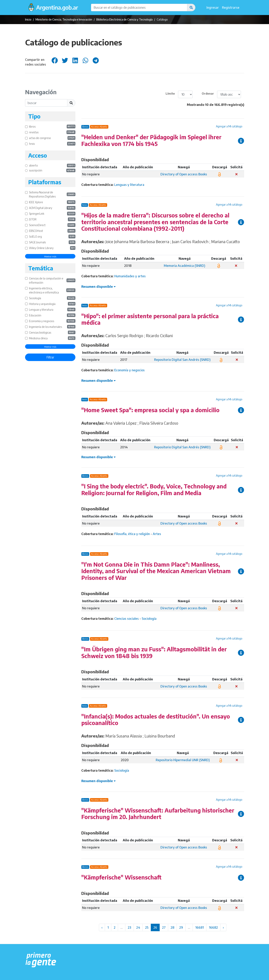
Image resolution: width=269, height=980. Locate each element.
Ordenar (208, 94)
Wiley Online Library (52, 248)
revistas (52, 132)
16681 (200, 927)
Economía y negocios (52, 321)
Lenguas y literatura (52, 310)
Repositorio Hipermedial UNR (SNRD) (183, 760)
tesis (52, 144)
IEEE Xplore (52, 202)
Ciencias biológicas (52, 332)
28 (172, 927)
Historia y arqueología (52, 304)
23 (129, 927)
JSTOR (52, 219)
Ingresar (213, 8)
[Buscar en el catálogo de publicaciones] (139, 8)
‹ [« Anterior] (102, 927)
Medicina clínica (52, 338)
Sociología (52, 298)
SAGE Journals (52, 242)
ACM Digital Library (52, 208)
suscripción (52, 171)
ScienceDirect (52, 225)
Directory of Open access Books (184, 174)
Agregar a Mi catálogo (229, 126)
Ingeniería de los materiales (52, 327)
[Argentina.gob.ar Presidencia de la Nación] (41, 960)
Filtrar (50, 357)
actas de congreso (52, 138)
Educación (52, 315)
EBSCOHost (52, 231)
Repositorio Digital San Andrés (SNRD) (182, 360)
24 (138, 927)
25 (147, 927)
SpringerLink (52, 214)
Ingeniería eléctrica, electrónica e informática (52, 290)
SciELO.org (52, 237)
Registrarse (231, 8)
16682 (213, 927)
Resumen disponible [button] (98, 287)
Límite (170, 94)
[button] (191, 8)
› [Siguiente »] (223, 927)
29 (181, 927)
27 (164, 927)
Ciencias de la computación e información (52, 280)
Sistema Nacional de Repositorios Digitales (52, 194)
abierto (52, 166)
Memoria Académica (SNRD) (185, 266)
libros (52, 126)
